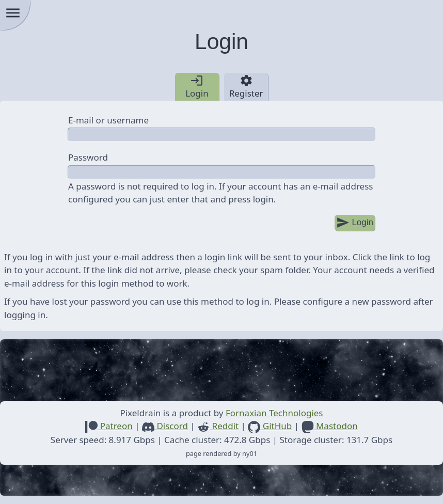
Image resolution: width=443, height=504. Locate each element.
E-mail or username (108, 120)
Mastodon (330, 426)
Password (88, 157)
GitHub (270, 426)
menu (13, 13)
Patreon (109, 426)
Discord (165, 426)
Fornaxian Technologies (274, 413)
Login (355, 223)
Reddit (218, 426)
